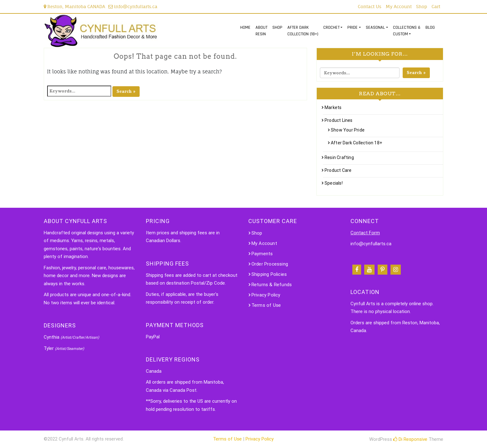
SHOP (277, 27)
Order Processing (270, 264)
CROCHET (331, 27)
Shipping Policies (269, 274)
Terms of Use (266, 305)
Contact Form (365, 233)
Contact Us (370, 6)
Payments (262, 254)
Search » (126, 91)
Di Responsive (410, 439)
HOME (245, 27)
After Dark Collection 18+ (357, 143)
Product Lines (339, 120)
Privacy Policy (266, 295)
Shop (422, 6)
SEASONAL (375, 27)
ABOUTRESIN (261, 31)
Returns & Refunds (272, 285)
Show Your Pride (348, 130)
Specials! (334, 183)
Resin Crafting (339, 157)
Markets (333, 107)
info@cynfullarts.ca (133, 6)
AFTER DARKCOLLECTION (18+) (303, 31)
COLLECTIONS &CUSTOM (407, 31)
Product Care (338, 170)
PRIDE (353, 27)
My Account (399, 6)
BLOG (430, 27)
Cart (436, 6)
